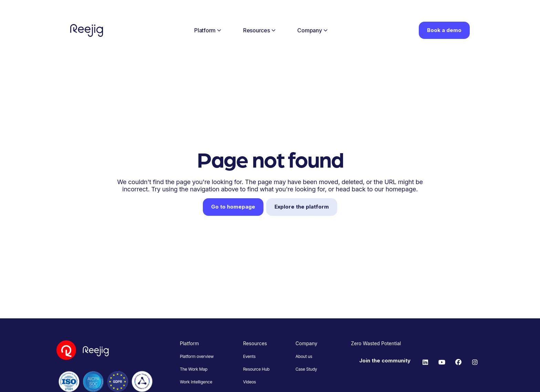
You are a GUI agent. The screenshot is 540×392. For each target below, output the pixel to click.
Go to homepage (233, 207)
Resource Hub (256, 369)
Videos (250, 382)
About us (304, 356)
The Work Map (194, 369)
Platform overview (197, 356)
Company (312, 30)
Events (249, 356)
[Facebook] (458, 362)
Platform (208, 30)
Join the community (385, 361)
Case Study (306, 369)
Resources (259, 30)
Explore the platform (302, 207)
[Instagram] (475, 362)
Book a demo (444, 30)
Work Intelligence (196, 382)
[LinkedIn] (425, 362)
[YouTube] (442, 362)
